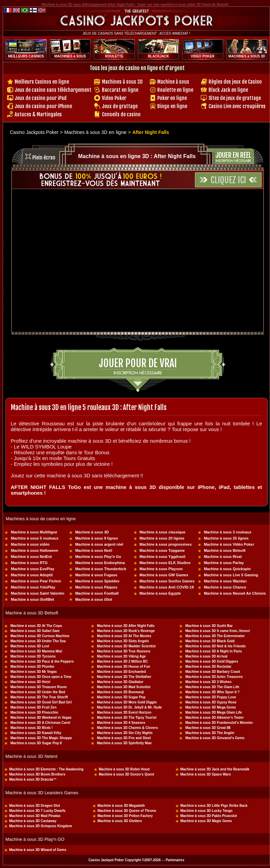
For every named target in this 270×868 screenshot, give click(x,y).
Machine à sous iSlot (94, 599)
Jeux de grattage (120, 106)
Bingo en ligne (172, 106)
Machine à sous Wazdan (225, 581)
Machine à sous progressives (166, 544)
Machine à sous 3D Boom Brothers (37, 774)
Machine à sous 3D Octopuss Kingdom (41, 826)
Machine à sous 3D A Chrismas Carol (40, 723)
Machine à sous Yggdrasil (163, 557)
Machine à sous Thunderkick (101, 569)
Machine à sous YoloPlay (33, 587)
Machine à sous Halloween (34, 550)
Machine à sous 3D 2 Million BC (122, 661)
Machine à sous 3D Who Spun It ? (213, 692)
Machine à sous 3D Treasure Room (39, 687)
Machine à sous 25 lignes (226, 538)
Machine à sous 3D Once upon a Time (41, 677)
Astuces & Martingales (38, 114)
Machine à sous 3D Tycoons (33, 656)
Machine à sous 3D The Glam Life (212, 687)
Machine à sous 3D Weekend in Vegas (41, 718)
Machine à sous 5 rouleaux (35, 538)
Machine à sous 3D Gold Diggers (212, 661)
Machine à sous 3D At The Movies (124, 636)
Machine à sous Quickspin (227, 569)
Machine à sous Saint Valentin (38, 593)
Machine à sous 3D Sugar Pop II (36, 743)
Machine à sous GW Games (164, 575)
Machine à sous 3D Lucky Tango (206, 811)
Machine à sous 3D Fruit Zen (34, 707)
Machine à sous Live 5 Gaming (231, 575)
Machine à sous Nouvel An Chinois (235, 593)
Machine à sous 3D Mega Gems (211, 707)
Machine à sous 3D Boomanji (120, 692)
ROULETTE (114, 56)
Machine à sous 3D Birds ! (32, 728)
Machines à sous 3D (122, 82)
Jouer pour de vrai (138, 363)
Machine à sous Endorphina (100, 563)
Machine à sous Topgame (162, 550)
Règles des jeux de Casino (235, 82)
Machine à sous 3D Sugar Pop (121, 697)
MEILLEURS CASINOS (26, 56)
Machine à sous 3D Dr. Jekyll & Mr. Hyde (129, 707)
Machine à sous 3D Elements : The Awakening (46, 769)
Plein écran (44, 158)
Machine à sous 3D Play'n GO (35, 839)
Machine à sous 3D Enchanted (121, 672)
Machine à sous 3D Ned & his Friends (216, 646)
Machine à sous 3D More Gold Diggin (127, 702)
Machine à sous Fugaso (96, 575)
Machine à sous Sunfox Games (167, 581)
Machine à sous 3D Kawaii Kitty (36, 733)
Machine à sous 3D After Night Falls (126, 626)
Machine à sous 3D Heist (30, 682)
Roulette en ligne (175, 90)
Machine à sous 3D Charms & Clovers (127, 728)
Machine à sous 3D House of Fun (123, 667)
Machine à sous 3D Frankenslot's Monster (219, 723)
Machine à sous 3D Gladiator (120, 682)
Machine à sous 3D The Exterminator (215, 636)
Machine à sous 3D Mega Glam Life (214, 712)
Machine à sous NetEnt (31, 557)
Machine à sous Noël (94, 550)
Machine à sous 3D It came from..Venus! (218, 631)
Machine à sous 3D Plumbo (32, 667)
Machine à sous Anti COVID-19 (167, 587)
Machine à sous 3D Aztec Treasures (214, 677)
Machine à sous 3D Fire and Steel (124, 738)
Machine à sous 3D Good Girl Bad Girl (41, 702)
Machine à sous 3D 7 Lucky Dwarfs (37, 811)
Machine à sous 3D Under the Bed (38, 692)
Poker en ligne (172, 98)
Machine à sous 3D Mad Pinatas (35, 816)
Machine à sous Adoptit (32, 575)
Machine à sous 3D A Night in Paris (214, 651)
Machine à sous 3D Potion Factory (125, 816)
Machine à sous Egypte (160, 593)
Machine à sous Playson (161, 569)
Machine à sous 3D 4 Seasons (121, 723)
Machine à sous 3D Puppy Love (211, 697)
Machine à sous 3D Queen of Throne (127, 811)
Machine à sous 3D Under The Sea (38, 641)
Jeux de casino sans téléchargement (53, 90)
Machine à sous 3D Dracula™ (33, 779)
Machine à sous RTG (29, 563)
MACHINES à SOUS (70, 56)
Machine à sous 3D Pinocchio (34, 712)
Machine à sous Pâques (96, 587)
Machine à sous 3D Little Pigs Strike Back (214, 806)
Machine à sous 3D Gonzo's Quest (127, 774)
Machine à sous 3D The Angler (210, 733)
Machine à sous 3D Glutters (120, 821)
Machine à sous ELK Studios (165, 563)
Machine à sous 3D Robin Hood (124, 769)
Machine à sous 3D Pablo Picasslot (209, 816)
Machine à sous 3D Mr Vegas (34, 672)
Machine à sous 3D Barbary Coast (213, 672)
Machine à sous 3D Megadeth (121, 806)
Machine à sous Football (97, 593)
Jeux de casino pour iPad (41, 98)
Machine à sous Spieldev (97, 581)
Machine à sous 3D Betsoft (32, 613)
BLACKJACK (158, 56)
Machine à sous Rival (223, 557)
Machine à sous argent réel (99, 544)
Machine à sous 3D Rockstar (209, 667)
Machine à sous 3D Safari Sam (35, 631)
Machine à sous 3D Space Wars (206, 774)
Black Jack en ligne (228, 90)
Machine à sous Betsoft (225, 550)
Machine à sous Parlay (224, 563)
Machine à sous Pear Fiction (36, 581)
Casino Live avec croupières (237, 106)
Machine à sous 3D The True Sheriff (39, 697)
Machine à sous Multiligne (34, 532)
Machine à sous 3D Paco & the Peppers (42, 661)
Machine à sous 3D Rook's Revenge (126, 631)
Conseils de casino (121, 114)
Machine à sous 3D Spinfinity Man (124, 743)
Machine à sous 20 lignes (162, 538)
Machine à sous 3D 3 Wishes (209, 682)
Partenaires (175, 860)
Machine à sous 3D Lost (30, 646)
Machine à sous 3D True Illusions (123, 651)
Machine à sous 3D (92, 532)
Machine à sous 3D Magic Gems (206, 821)
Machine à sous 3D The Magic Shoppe (41, 738)
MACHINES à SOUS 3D (247, 56)
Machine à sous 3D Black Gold (210, 641)
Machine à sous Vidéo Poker (229, 544)
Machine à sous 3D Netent (31, 756)
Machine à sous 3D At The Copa (36, 626)
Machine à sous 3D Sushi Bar (209, 626)
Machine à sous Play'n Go (98, 557)
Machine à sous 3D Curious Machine (40, 636)
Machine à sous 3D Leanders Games (42, 793)
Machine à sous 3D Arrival (206, 656)
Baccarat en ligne (120, 90)
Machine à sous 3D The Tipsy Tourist (127, 718)
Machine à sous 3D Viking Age (121, 656)
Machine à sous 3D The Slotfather (124, 677)
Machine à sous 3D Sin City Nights (125, 733)
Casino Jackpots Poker (34, 132)
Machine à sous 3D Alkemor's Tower (215, 718)
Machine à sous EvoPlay (33, 569)
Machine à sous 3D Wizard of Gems (38, 850)
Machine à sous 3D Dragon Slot (34, 806)
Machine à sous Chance (225, 587)
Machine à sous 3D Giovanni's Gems (215, 738)
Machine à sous (173, 82)
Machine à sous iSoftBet (32, 599)
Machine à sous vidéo (30, 544)
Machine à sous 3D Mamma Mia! (37, 651)
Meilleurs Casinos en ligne (42, 82)
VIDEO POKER (203, 56)
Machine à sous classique (163, 532)
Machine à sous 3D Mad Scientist (123, 687)
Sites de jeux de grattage (235, 98)
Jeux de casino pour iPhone (43, 106)
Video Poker (114, 98)
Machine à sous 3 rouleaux (228, 532)
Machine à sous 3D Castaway (33, 821)
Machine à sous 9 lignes (96, 538)
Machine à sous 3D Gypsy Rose (211, 702)
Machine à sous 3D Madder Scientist (126, 646)
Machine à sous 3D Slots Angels (123, 641)
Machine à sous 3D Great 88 (208, 728)
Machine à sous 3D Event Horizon (124, 712)
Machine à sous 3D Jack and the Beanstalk (215, 769)
